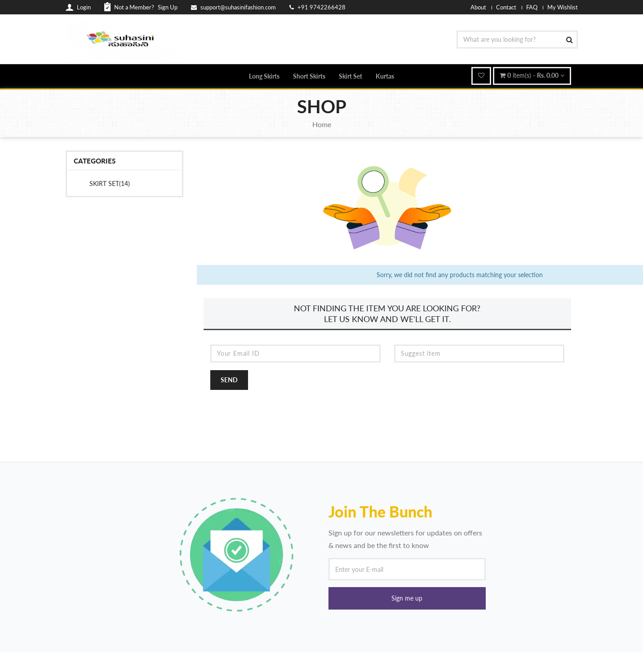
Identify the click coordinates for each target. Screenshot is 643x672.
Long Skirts (264, 76)
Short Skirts (309, 76)
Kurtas (385, 76)
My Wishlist (563, 7)
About (478, 7)
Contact (506, 7)
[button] (407, 598)
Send (229, 380)
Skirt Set (350, 76)
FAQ (532, 7)
